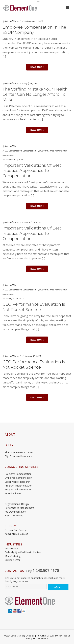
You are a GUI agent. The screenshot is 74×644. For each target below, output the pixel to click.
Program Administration (18, 489)
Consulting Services (21, 467)
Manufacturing (13, 556)
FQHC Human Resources (18, 456)
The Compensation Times (19, 452)
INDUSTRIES (13, 544)
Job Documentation (15, 512)
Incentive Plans (13, 493)
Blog (9, 445)
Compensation (29, 151)
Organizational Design (17, 504)
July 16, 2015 (32, 83)
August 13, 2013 (16, 299)
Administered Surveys (16, 534)
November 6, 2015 (35, 21)
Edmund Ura (11, 21)
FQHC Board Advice (45, 151)
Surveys (11, 526)
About (10, 434)
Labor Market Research (17, 482)
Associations (12, 548)
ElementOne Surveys (16, 530)
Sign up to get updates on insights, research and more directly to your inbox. (35, 580)
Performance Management (19, 508)
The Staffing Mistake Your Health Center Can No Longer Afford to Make (35, 94)
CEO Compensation (13, 151)
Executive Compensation (18, 474)
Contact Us (14, 571)
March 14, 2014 (16, 160)
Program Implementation (18, 486)
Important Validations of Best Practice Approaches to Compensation (32, 170)
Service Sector (12, 560)
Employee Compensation (18, 478)
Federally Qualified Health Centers (23, 552)
